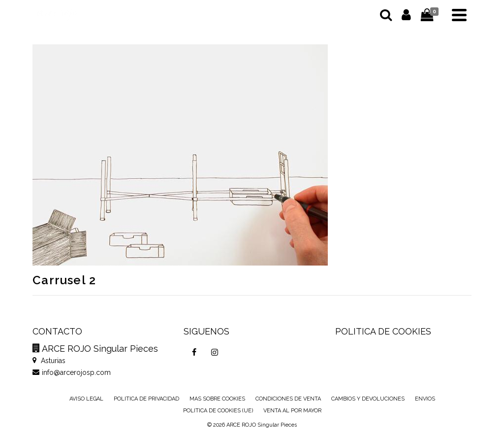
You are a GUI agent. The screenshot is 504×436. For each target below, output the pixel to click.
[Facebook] (194, 352)
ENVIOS (425, 399)
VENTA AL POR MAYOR (292, 411)
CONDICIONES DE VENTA (288, 399)
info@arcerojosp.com (72, 372)
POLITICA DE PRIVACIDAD (146, 399)
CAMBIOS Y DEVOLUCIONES (368, 399)
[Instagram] (215, 352)
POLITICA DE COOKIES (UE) (218, 411)
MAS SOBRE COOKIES (217, 399)
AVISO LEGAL (86, 399)
